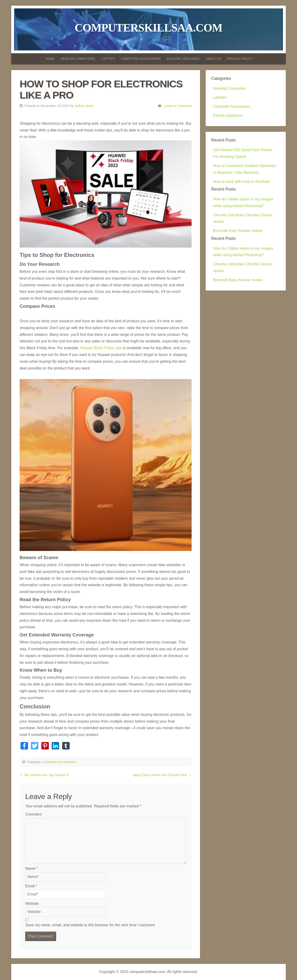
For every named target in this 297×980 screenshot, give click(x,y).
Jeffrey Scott (84, 106)
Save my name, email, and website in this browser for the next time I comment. (90, 925)
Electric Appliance (183, 59)
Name (31, 868)
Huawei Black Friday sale (101, 348)
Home (50, 59)
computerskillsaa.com (148, 28)
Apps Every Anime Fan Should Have (161, 775)
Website (32, 904)
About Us (213, 59)
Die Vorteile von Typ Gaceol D (46, 775)
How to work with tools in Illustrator (242, 182)
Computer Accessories (141, 59)
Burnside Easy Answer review (238, 231)
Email (31, 886)
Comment (33, 814)
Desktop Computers (78, 59)
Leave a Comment (178, 106)
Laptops (108, 59)
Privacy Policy (240, 59)
